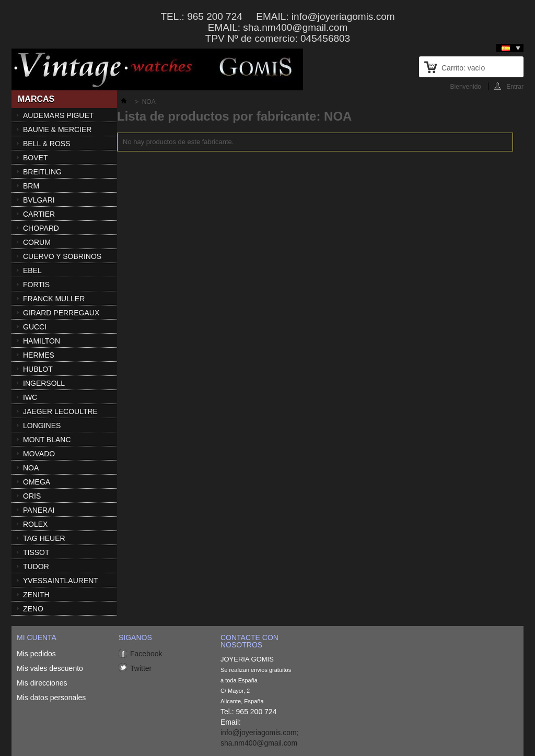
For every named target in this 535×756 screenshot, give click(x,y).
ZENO (33, 609)
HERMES (39, 355)
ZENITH (36, 595)
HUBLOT (38, 369)
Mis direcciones (42, 683)
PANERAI (39, 510)
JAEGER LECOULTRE (60, 411)
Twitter (141, 668)
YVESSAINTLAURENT (61, 581)
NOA (31, 468)
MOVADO (39, 454)
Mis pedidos (36, 654)
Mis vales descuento (50, 668)
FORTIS (36, 285)
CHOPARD (41, 228)
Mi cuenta (37, 637)
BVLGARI (39, 200)
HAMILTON (42, 341)
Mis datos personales (51, 698)
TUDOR (36, 566)
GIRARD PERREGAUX (61, 313)
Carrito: (463, 68)
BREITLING (42, 172)
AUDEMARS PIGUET (58, 115)
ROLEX (35, 524)
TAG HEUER (44, 538)
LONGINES (42, 426)
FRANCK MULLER (54, 299)
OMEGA (37, 482)
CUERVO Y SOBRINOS (62, 256)
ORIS (32, 496)
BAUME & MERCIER (57, 129)
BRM (31, 186)
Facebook (146, 654)
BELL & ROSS (47, 144)
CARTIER (39, 214)
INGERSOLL (44, 383)
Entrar (515, 86)
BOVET (35, 158)
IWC (30, 397)
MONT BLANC (47, 440)
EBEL (32, 270)
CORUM (37, 242)
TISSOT (36, 552)
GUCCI (35, 327)
